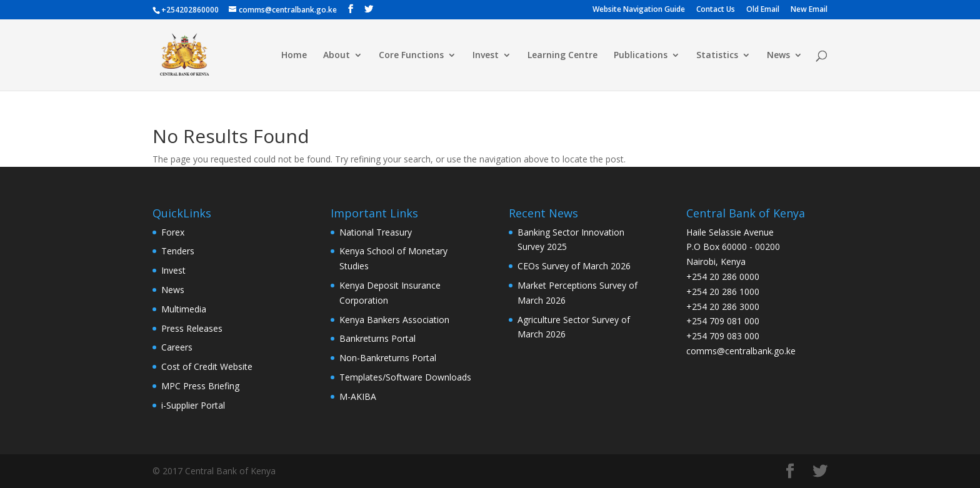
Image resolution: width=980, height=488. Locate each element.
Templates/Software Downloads (405, 377)
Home (294, 56)
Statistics (717, 56)
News (778, 56)
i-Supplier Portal (193, 405)
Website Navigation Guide (639, 10)
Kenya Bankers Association (394, 320)
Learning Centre (562, 56)
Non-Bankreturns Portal (388, 358)
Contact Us (716, 10)
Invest (486, 56)
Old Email (763, 10)
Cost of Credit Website (207, 366)
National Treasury (376, 232)
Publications (641, 56)
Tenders (178, 251)
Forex (173, 232)
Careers (177, 347)
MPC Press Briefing (200, 386)
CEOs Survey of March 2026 (574, 266)
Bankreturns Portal (377, 338)
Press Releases (192, 328)
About (337, 56)
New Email (809, 10)
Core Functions (411, 56)
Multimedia (184, 309)
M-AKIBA (358, 396)
